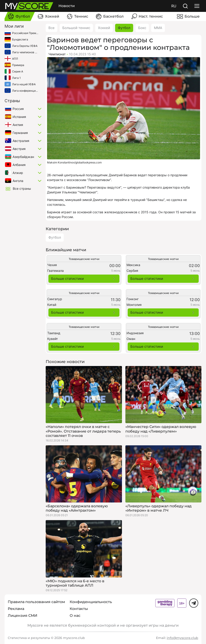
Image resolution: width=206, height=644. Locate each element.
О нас (75, 616)
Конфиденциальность (91, 602)
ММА (158, 28)
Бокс (142, 28)
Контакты (79, 609)
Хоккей (104, 28)
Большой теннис (76, 28)
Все (51, 28)
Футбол (124, 28)
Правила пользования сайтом (36, 602)
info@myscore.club (182, 638)
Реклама (16, 609)
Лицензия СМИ (22, 616)
